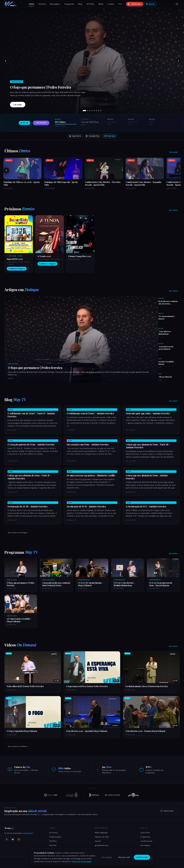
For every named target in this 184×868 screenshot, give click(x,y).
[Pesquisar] (177, 4)
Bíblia (101, 4)
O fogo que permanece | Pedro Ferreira (40, 87)
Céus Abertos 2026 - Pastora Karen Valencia (145, 731)
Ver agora (41, 123)
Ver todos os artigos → (19, 533)
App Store (75, 136)
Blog (80, 4)
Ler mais (18, 105)
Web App (110, 136)
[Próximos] (178, 170)
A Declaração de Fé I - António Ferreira (146, 506)
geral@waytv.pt (102, 845)
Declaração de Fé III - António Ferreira (27, 506)
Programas (69, 4)
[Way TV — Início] (10, 4)
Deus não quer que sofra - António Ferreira (148, 413)
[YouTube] (13, 839)
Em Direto (136, 4)
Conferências (157, 313)
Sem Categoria (158, 298)
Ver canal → (174, 152)
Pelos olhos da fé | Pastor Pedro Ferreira (25, 686)
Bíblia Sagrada (101, 833)
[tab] (84, 111)
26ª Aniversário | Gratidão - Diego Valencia (163, 363)
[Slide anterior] (6, 61)
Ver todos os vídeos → (19, 746)
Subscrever (169, 811)
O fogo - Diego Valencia (162, 377)
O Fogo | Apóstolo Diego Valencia (22, 731)
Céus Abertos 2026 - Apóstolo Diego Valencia (87, 731)
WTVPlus (90, 4)
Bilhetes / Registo (17, 269)
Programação (55, 837)
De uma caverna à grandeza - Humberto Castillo (91, 475)
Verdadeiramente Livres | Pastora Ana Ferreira (147, 686)
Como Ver (54, 850)
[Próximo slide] (178, 61)
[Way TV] (24, 828)
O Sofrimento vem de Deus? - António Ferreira (90, 413)
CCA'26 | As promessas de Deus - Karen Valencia (162, 348)
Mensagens (55, 4)
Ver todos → (174, 210)
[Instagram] (19, 839)
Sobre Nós (145, 833)
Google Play (93, 136)
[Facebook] (7, 839)
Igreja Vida (13, 364)
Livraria (111, 4)
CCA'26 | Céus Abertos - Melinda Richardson (162, 333)
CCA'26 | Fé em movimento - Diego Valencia (163, 317)
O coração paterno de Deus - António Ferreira (31, 444)
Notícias (42, 4)
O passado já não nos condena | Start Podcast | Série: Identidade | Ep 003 (164, 304)
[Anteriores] (6, 170)
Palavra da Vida (102, 837)
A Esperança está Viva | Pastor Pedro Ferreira (87, 686)
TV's (121, 4)
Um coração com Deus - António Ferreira (88, 444)
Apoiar (150, 4)
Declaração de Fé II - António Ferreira (86, 506)
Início (32, 4)
